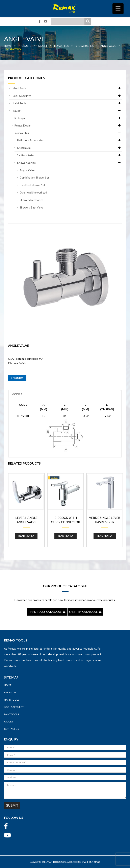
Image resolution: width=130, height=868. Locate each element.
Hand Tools (67, 88)
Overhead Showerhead (33, 193)
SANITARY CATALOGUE (85, 612)
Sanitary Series (70, 155)
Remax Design (68, 126)
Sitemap (95, 862)
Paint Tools (67, 103)
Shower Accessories (31, 200)
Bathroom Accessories (70, 140)
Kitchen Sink (70, 148)
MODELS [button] (17, 394)
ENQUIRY (17, 378)
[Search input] (69, 21)
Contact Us (11, 729)
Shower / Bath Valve (32, 207)
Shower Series (70, 163)
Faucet (67, 111)
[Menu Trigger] (118, 9)
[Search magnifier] (88, 21)
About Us (10, 692)
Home (8, 685)
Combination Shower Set (34, 178)
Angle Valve (27, 170)
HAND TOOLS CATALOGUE (47, 612)
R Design (68, 118)
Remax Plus (68, 133)
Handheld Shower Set (32, 185)
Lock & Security (67, 96)
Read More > (26, 536)
